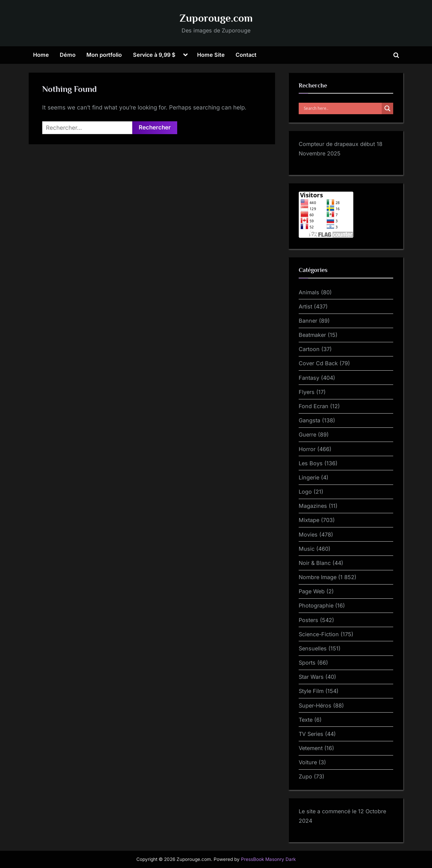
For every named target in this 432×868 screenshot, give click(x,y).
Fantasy (309, 378)
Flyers (307, 392)
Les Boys (311, 463)
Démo (68, 55)
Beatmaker (312, 335)
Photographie (316, 605)
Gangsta (309, 420)
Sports (307, 663)
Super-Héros (315, 705)
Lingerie (309, 477)
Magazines (313, 506)
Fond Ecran (314, 406)
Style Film (311, 691)
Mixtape (309, 520)
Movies (308, 535)
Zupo (305, 776)
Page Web (312, 591)
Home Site (211, 55)
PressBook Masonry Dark (268, 859)
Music (307, 549)
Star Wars (311, 677)
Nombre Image (318, 577)
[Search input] (342, 108)
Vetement (311, 748)
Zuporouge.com (216, 18)
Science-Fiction (319, 634)
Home (41, 55)
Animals (309, 292)
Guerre (307, 435)
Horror (307, 449)
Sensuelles (313, 648)
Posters (308, 620)
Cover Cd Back (318, 363)
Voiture (308, 762)
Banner (308, 321)
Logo (305, 492)
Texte (306, 720)
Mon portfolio (104, 55)
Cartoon (309, 349)
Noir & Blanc (315, 563)
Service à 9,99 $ (154, 55)
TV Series (311, 734)
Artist (305, 306)
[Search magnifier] (387, 108)
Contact (246, 55)
